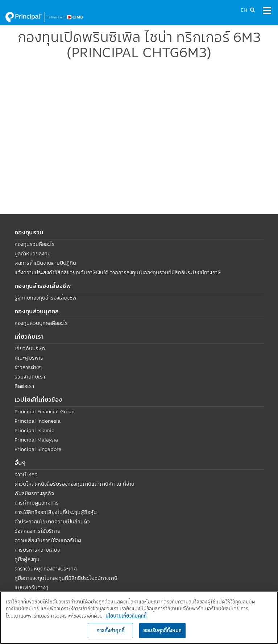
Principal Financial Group (45, 411)
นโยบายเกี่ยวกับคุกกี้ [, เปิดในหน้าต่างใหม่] (126, 616)
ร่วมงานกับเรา (30, 377)
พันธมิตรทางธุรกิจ (34, 493)
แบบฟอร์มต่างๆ (31, 587)
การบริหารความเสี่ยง (37, 550)
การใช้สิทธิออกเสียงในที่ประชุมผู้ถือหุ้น (56, 512)
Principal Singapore (38, 449)
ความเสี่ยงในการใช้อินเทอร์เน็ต (48, 540)
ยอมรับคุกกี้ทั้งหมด (162, 630)
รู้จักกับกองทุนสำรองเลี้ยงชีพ (45, 298)
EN (244, 10)
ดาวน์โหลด (26, 474)
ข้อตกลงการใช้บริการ (37, 531)
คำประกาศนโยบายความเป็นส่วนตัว (52, 522)
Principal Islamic (34, 430)
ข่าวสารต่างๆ (28, 367)
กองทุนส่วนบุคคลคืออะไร (41, 323)
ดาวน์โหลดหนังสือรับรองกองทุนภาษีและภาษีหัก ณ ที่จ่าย (74, 484)
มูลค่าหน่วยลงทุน (33, 254)
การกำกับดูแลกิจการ (37, 503)
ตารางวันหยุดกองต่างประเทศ (46, 569)
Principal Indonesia (38, 421)
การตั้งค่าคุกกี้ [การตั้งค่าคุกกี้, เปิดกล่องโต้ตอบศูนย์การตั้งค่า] (110, 630)
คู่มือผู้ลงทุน (27, 559)
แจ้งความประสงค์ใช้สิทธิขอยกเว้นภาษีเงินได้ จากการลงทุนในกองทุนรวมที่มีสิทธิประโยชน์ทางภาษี (118, 272)
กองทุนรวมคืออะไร (35, 244)
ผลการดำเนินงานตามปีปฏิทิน (45, 263)
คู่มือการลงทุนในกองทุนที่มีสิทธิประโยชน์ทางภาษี (66, 578)
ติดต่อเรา (24, 386)
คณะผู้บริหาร (29, 358)
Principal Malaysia (36, 440)
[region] (139, 618)
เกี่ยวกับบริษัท (30, 348)
